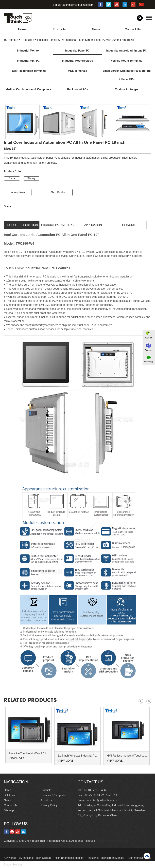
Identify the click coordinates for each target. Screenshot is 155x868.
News (96, 29)
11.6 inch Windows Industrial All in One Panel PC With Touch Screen (78, 756)
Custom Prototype (127, 89)
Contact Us (133, 29)
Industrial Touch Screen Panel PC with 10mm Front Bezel (100, 40)
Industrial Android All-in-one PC (126, 51)
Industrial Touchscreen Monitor (106, 858)
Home (22, 29)
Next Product (59, 192)
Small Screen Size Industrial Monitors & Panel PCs (126, 75)
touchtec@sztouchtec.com (78, 5)
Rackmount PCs (77, 89)
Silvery (31, 178)
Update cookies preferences (113, 841)
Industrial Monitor (28, 51)
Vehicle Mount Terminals (127, 61)
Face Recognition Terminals (28, 71)
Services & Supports (53, 795)
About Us (46, 800)
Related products (30, 700)
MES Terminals (78, 71)
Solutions (9, 795)
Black (12, 178)
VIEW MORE (17, 758)
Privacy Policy (49, 805)
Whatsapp (149, 362)
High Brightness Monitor (70, 858)
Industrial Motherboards (77, 61)
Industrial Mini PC (28, 61)
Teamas (149, 350)
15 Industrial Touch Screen (35, 858)
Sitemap (9, 810)
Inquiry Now (18, 192)
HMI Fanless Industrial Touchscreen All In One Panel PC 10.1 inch (127, 756)
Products (59, 29)
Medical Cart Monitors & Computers (28, 89)
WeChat (149, 338)
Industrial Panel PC (49, 40)
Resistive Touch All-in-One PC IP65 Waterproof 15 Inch (29, 753)
